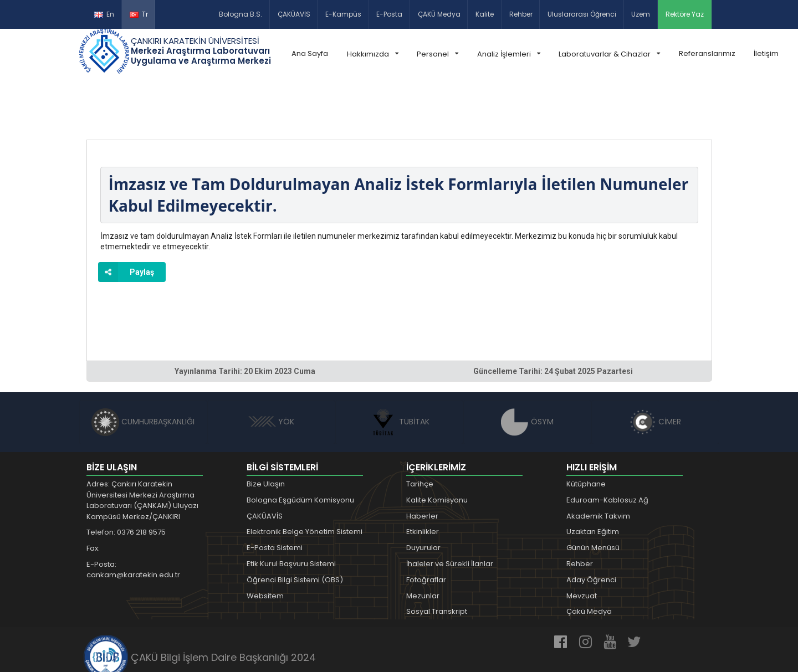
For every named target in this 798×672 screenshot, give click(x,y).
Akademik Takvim (598, 466)
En (104, 14)
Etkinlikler (423, 482)
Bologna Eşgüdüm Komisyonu (300, 450)
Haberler (422, 466)
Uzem (641, 14)
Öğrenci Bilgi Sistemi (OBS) (295, 530)
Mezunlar (423, 546)
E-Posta (389, 14)
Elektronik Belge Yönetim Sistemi (305, 482)
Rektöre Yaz (685, 14)
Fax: (93, 498)
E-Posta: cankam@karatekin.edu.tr (133, 520)
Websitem (265, 546)
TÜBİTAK (399, 372)
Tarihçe (420, 434)
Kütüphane (586, 434)
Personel (438, 54)
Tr (139, 14)
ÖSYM (527, 372)
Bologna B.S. (241, 14)
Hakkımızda (373, 54)
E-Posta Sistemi (275, 498)
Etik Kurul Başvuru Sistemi (291, 514)
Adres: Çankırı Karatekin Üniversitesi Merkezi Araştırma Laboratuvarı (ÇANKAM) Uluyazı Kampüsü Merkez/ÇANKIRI (142, 450)
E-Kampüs (343, 14)
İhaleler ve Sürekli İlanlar (450, 514)
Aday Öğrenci (591, 530)
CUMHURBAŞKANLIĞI (143, 372)
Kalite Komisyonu (437, 450)
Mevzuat (582, 546)
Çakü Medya (589, 561)
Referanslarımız (707, 53)
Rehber (521, 14)
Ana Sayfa (310, 53)
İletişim (766, 53)
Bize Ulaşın (266, 434)
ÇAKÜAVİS (294, 14)
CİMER (655, 372)
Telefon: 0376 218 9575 (126, 482)
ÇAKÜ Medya (439, 14)
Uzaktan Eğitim (593, 482)
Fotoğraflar (426, 530)
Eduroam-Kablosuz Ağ (607, 450)
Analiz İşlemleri (509, 54)
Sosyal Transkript (437, 561)
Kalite (485, 14)
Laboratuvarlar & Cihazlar (609, 54)
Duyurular (423, 498)
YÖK (271, 372)
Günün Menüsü (593, 498)
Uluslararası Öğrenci (582, 14)
